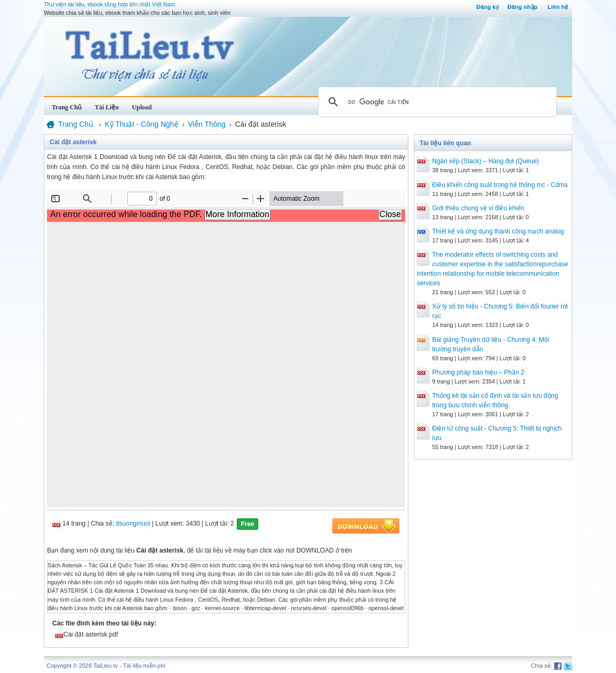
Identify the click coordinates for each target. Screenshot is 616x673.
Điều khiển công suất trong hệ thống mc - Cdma (500, 185)
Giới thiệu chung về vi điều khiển (478, 208)
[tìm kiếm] (436, 102)
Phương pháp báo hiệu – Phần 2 (478, 372)
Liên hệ (558, 7)
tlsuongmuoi (133, 524)
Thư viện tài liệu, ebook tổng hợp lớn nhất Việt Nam (110, 4)
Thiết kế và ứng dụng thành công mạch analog (498, 231)
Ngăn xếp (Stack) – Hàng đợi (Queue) (486, 161)
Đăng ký (488, 7)
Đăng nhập (523, 7)
